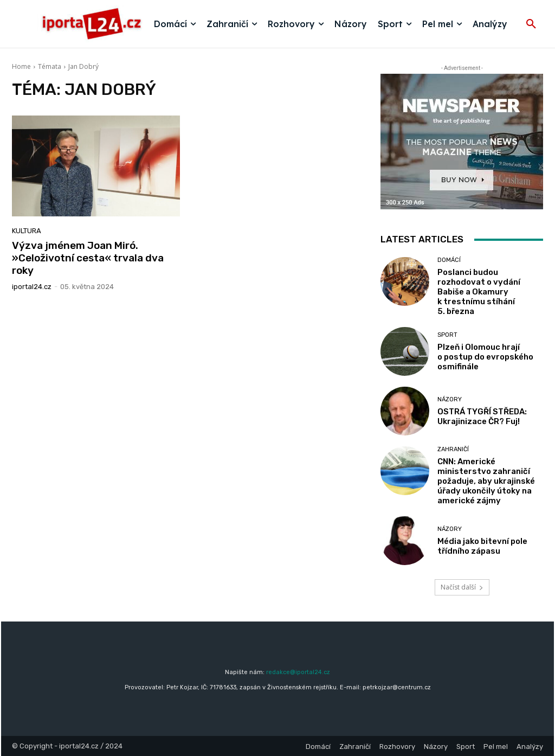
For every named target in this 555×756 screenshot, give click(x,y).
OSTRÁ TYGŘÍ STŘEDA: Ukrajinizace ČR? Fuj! (482, 417)
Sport (447, 335)
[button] (531, 24)
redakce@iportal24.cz (298, 672)
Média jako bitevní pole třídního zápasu (482, 546)
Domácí (449, 260)
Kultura (27, 231)
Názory (450, 399)
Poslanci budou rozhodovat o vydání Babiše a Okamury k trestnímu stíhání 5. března (479, 292)
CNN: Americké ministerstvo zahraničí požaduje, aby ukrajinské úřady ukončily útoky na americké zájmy (486, 481)
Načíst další (462, 587)
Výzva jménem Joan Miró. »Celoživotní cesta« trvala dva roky (88, 258)
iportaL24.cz (32, 287)
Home (21, 66)
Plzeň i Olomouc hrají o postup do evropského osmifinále (485, 357)
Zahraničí (453, 449)
